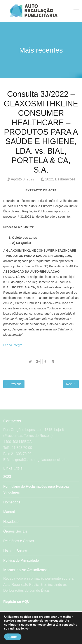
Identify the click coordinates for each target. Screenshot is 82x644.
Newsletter (12, 522)
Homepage (12, 502)
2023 (7, 477)
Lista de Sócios (15, 551)
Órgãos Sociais (15, 531)
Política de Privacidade (21, 560)
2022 (49, 179)
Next (71, 384)
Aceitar (13, 637)
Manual (9, 512)
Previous (14, 384)
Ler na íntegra (13, 345)
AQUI (26, 602)
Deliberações (65, 179)
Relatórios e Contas (19, 541)
